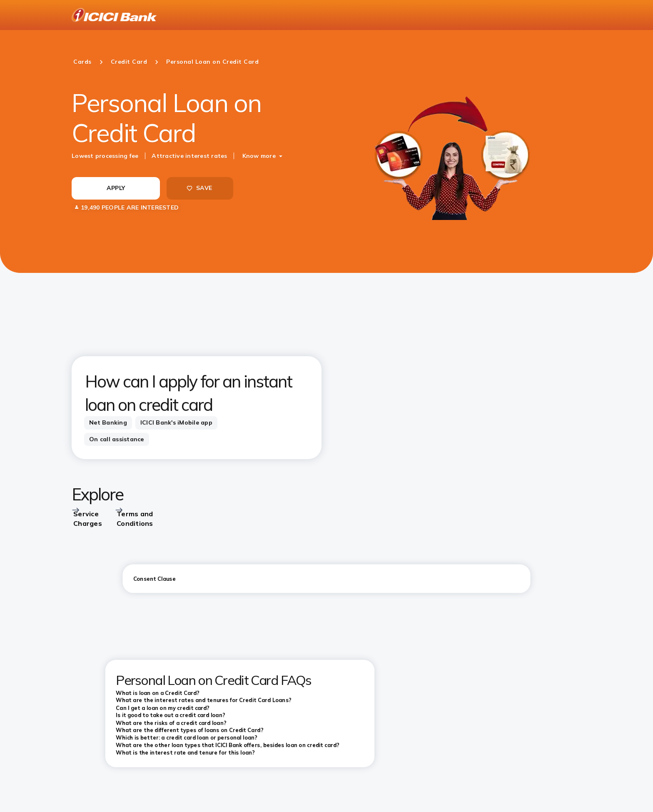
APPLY (116, 188)
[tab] (108, 423)
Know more (259, 156)
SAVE (199, 188)
